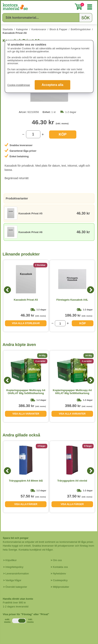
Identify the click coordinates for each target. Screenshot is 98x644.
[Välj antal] (33, 134)
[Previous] (7, 290)
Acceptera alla (53, 85)
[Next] (91, 290)
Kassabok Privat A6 (15, 33)
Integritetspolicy (14, 567)
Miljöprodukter (61, 587)
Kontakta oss (60, 567)
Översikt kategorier (16, 587)
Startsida (8, 29)
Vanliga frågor (13, 580)
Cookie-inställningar (19, 85)
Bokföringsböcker (81, 29)
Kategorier (22, 29)
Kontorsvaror (39, 29)
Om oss (57, 560)
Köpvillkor (11, 560)
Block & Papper (58, 29)
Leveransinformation (17, 574)
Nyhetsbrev (59, 574)
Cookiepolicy (60, 580)
